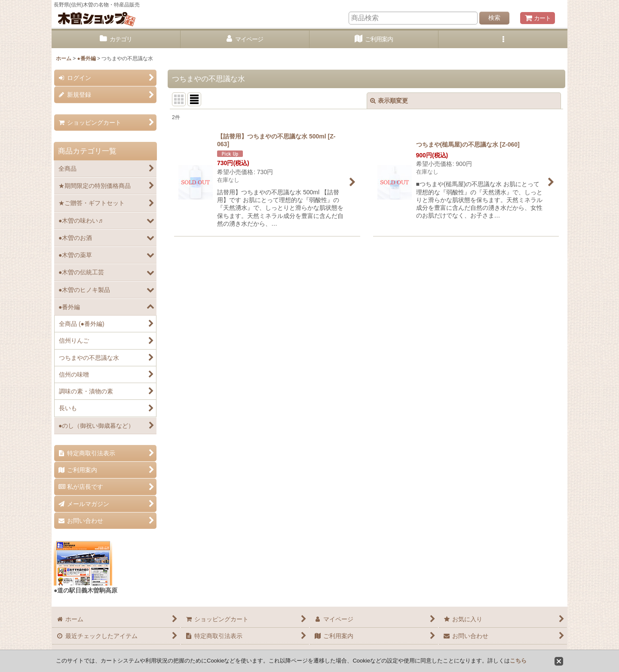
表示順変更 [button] (389, 101)
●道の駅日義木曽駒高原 (86, 590)
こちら (518, 661)
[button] (503, 39)
